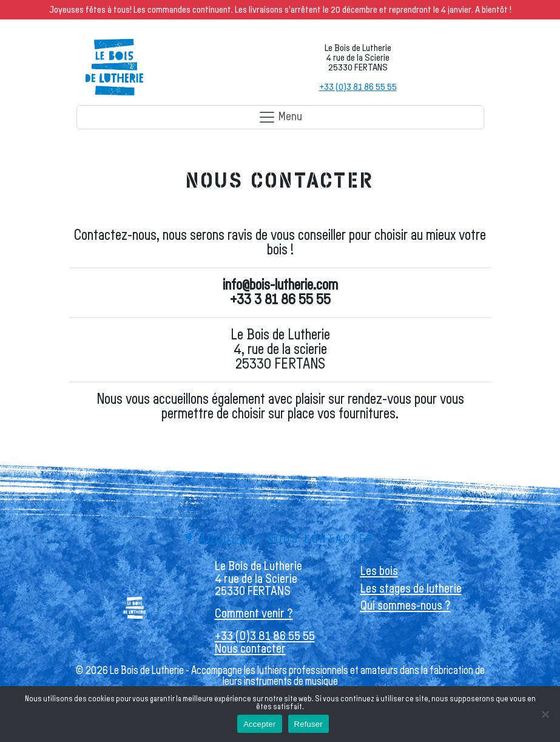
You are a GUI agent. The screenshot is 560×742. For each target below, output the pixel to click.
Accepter (259, 724)
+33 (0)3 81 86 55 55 (358, 87)
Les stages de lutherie (411, 589)
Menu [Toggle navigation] (280, 117)
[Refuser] (545, 714)
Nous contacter (250, 649)
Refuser (309, 724)
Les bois (379, 571)
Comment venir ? (254, 614)
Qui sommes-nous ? (406, 606)
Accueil (226, 539)
